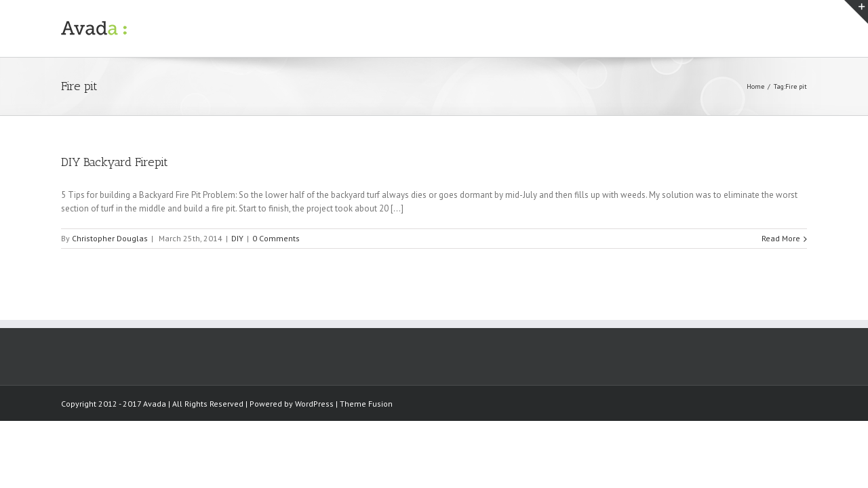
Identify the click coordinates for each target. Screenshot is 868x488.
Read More (781, 238)
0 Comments (276, 238)
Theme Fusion (366, 404)
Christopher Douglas (110, 238)
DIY (237, 238)
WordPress (314, 404)
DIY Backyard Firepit (115, 162)
